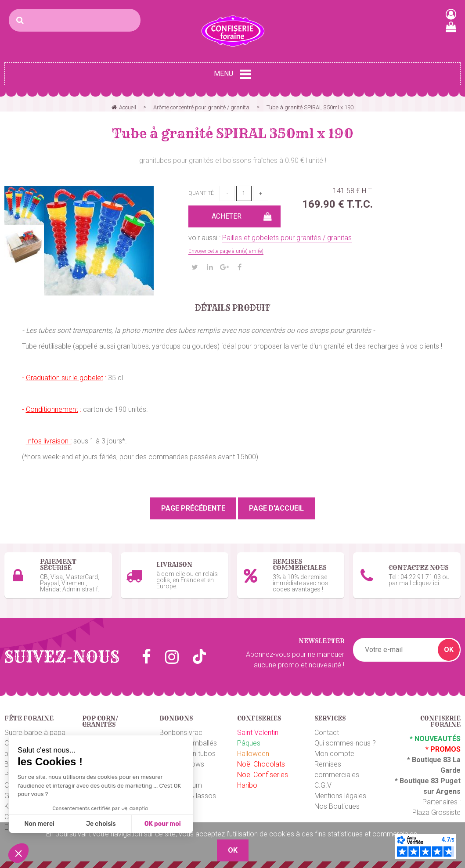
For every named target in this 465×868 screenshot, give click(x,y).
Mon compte (334, 754)
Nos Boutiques (337, 806)
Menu (232, 74)
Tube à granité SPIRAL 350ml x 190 (233, 133)
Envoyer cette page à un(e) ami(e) (226, 251)
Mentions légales (340, 796)
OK (449, 650)
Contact (327, 733)
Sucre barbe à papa (35, 733)
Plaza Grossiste (436, 812)
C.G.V (323, 785)
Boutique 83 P (422, 781)
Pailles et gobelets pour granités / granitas (287, 238)
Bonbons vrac (181, 733)
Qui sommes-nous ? (345, 743)
